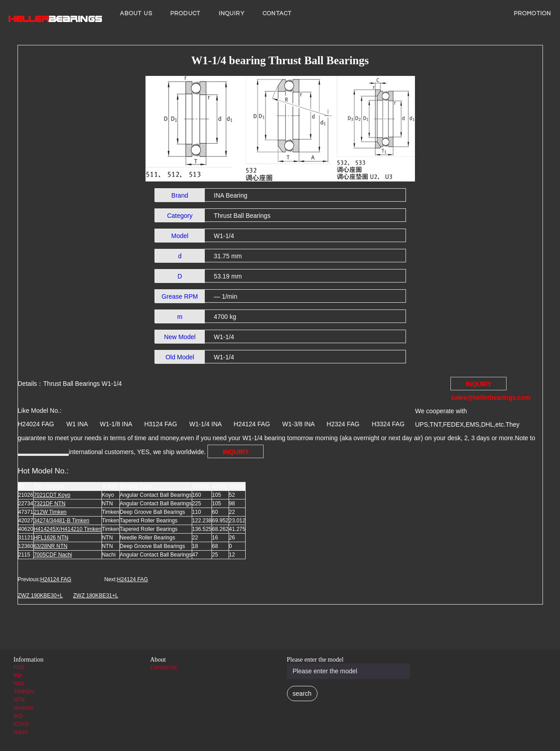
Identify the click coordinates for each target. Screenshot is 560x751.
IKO (18, 716)
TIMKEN (24, 692)
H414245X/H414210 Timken (68, 529)
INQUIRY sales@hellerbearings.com (479, 385)
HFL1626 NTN (51, 538)
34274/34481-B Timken (62, 521)
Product (185, 13)
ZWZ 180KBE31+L (96, 596)
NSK (19, 684)
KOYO (21, 724)
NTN (19, 700)
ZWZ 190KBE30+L (40, 596)
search (302, 694)
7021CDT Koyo (52, 495)
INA (18, 676)
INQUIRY (232, 13)
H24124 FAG (56, 579)
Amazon (23, 708)
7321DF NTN (50, 504)
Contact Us (163, 667)
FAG (19, 667)
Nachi (20, 732)
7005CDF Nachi (53, 555)
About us (136, 13)
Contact (277, 13)
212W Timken (50, 512)
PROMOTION (532, 13)
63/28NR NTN (51, 546)
